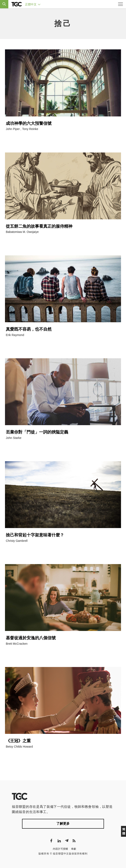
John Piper (13, 129)
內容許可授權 (61, 849)
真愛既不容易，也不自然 (29, 329)
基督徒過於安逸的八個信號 (31, 638)
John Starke (14, 438)
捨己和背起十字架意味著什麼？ (35, 535)
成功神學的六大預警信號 (29, 123)
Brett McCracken (17, 644)
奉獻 (74, 849)
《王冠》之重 (18, 741)
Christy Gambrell (17, 541)
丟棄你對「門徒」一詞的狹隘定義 (37, 432)
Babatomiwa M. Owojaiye (22, 232)
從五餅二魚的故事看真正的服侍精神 (39, 226)
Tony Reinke (30, 129)
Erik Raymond (15, 335)
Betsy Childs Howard (19, 747)
